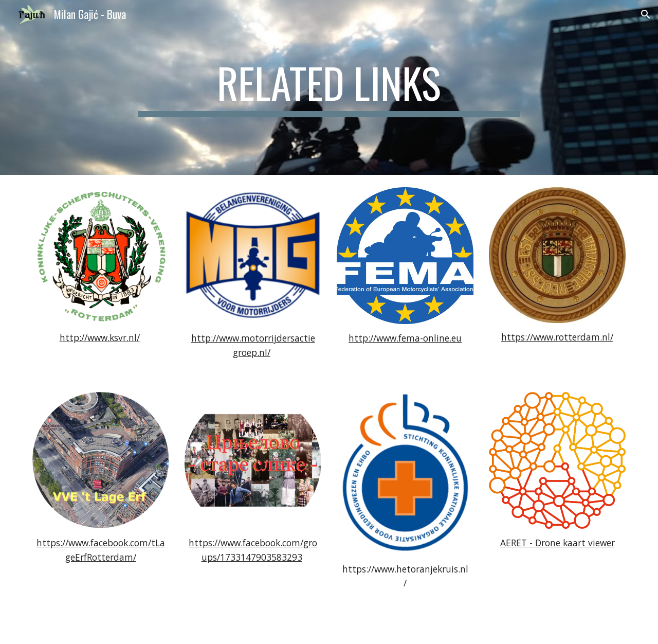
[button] (646, 14)
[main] (329, 87)
